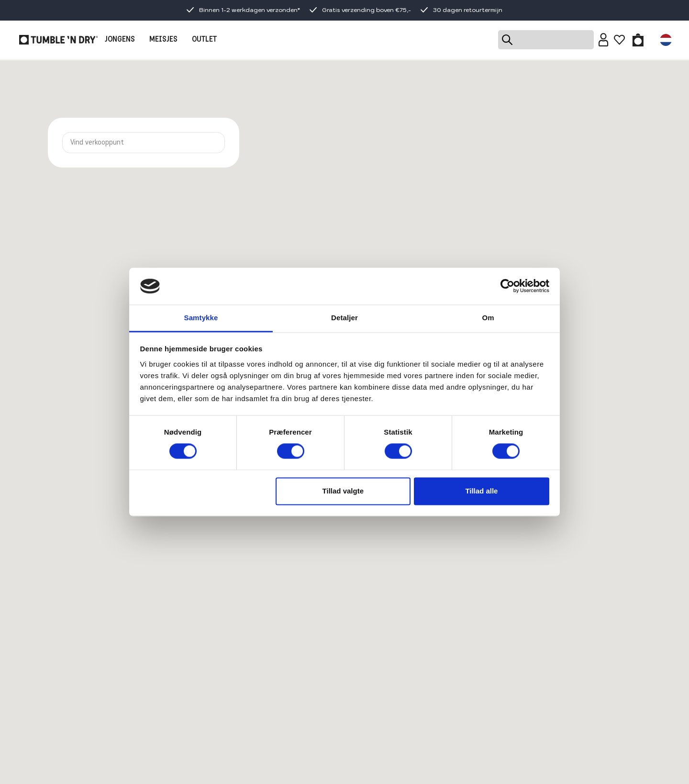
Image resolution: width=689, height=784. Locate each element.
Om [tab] (488, 318)
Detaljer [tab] (344, 318)
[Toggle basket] (638, 40)
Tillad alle (481, 491)
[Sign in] (604, 40)
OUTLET (204, 40)
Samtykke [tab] (201, 318)
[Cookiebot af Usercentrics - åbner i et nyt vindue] (507, 286)
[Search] (546, 40)
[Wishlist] (619, 40)
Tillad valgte (343, 491)
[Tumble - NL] (58, 40)
